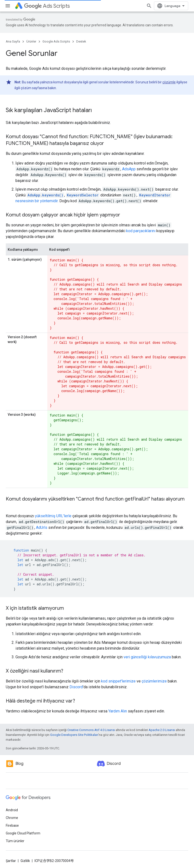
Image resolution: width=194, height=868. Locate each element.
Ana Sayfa (13, 41)
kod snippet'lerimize (118, 681)
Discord (76, 687)
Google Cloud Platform (23, 833)
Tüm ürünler (15, 841)
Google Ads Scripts (56, 41)
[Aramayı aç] (149, 6)
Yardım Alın (118, 711)
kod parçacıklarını (141, 231)
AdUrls (42, 527)
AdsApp (129, 169)
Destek (81, 41)
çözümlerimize (154, 681)
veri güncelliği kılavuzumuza (147, 657)
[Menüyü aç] (8, 6)
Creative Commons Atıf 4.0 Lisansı (91, 730)
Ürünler (31, 41)
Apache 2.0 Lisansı (162, 730)
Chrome (12, 818)
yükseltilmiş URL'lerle (53, 516)
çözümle (169, 82)
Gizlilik (25, 861)
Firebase (12, 825)
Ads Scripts (47, 6)
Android (12, 810)
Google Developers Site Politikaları (74, 735)
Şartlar (11, 861)
